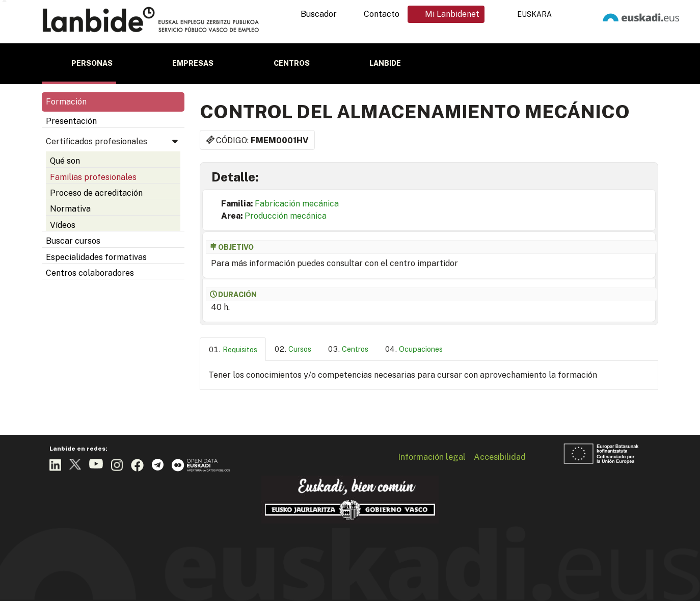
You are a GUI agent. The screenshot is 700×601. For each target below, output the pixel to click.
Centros (292, 63)
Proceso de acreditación (96, 193)
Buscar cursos (73, 241)
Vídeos (63, 225)
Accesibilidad (500, 457)
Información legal (432, 457)
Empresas (193, 63)
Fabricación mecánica (297, 204)
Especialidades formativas (96, 257)
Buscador (319, 14)
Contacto (382, 14)
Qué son (65, 161)
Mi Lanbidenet (452, 14)
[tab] (233, 349)
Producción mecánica (286, 216)
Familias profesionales (93, 177)
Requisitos (240, 349)
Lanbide (385, 63)
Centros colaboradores (90, 273)
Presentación (71, 121)
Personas (92, 63)
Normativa (70, 209)
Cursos (300, 349)
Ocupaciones (421, 349)
